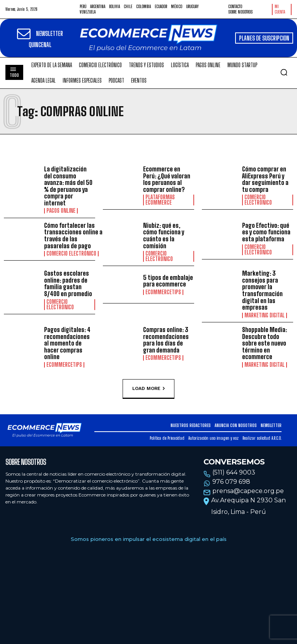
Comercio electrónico (258, 200)
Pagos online (61, 211)
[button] (284, 72)
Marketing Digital (265, 315)
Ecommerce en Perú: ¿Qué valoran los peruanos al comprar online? (167, 179)
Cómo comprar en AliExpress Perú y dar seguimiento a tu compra (265, 179)
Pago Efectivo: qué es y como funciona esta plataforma (266, 232)
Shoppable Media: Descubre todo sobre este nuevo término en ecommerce (265, 343)
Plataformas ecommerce (160, 200)
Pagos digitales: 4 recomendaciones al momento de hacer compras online (67, 343)
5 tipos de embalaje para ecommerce (168, 281)
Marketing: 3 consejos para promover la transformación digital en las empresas (262, 290)
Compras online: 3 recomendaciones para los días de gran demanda (166, 340)
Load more (148, 389)
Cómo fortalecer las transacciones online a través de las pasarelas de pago (73, 236)
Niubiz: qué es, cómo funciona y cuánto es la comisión (164, 236)
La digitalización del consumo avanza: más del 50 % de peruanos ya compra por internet (68, 186)
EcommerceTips (163, 292)
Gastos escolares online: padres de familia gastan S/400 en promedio (68, 283)
